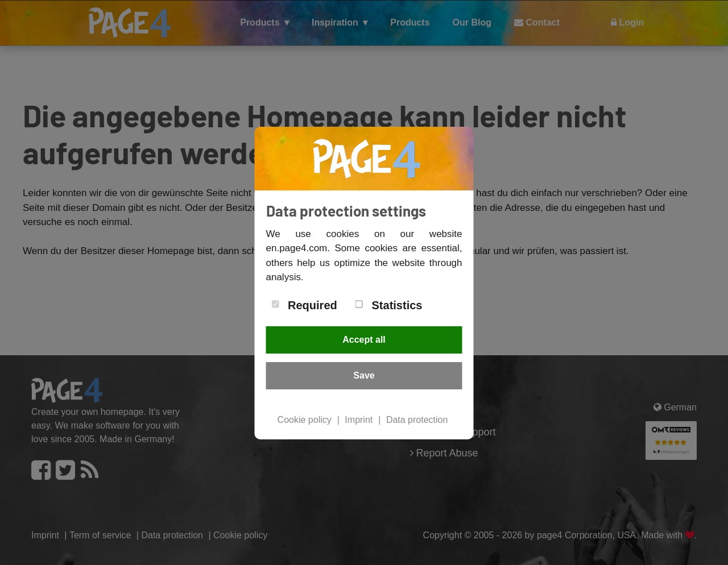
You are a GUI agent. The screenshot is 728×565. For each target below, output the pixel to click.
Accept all (364, 340)
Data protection (417, 420)
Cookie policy (305, 420)
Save (364, 375)
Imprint (359, 420)
